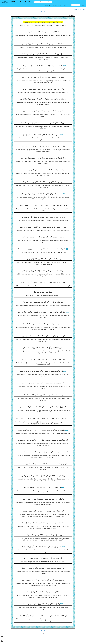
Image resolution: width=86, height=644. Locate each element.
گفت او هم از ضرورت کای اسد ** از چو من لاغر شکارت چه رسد (43, 359)
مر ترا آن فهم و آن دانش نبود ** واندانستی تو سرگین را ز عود (41, 194)
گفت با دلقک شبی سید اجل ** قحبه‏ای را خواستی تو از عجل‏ (43, 44)
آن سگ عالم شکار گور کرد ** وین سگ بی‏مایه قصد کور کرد (43, 395)
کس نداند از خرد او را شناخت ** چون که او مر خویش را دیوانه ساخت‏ (41, 249)
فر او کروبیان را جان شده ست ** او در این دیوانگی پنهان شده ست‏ (43, 158)
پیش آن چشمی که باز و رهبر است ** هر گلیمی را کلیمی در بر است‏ (43, 227)
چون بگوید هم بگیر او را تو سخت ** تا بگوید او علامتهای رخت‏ (43, 580)
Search (50, 2)
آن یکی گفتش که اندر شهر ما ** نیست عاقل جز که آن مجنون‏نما (43, 123)
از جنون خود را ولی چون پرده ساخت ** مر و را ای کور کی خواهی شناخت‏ (43, 206)
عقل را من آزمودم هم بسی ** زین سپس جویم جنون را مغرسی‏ (43, 89)
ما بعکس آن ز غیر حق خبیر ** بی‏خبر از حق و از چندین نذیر (43, 499)
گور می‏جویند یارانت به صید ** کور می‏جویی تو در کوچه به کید (43, 383)
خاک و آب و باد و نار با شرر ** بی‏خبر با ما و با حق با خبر (41, 488)
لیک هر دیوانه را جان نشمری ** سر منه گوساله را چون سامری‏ (43, 170)
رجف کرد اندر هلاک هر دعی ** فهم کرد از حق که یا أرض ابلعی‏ (43, 476)
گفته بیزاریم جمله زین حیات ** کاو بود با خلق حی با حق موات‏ (43, 523)
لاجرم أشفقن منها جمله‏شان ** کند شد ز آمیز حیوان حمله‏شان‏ (43, 511)
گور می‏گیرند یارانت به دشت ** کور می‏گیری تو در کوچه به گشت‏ (41, 371)
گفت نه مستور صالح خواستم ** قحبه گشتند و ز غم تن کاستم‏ (41, 66)
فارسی (84, 9)
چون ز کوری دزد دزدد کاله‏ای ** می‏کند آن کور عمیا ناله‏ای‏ (41, 547)
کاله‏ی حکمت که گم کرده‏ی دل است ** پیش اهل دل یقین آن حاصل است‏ (43, 616)
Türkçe (80, 9)
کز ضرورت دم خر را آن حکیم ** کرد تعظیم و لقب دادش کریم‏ (43, 348)
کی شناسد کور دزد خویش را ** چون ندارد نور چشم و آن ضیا (43, 568)
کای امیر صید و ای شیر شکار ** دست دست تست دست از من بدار (43, 336)
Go (79, 5)
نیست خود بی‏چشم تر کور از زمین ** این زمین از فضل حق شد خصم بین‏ (43, 452)
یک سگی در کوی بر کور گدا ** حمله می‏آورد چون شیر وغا (43, 302)
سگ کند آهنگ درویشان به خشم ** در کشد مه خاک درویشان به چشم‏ (41, 312)
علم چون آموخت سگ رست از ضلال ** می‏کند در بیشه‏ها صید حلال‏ (43, 407)
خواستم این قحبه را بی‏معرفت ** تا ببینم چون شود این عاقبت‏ (43, 77)
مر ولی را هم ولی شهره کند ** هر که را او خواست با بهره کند (43, 237)
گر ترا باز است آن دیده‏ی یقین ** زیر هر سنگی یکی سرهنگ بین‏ (43, 217)
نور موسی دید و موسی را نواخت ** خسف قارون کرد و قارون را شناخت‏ (43, 464)
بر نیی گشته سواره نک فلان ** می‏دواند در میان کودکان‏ (41, 135)
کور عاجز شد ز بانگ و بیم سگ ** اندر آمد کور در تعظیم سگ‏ (43, 324)
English (76, 9)
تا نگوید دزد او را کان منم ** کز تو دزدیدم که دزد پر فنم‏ (43, 558)
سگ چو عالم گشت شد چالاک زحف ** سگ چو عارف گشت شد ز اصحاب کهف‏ (43, 419)
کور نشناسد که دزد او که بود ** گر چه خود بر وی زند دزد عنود (43, 271)
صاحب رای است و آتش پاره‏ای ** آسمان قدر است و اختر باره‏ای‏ (43, 146)
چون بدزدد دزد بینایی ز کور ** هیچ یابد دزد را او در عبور (43, 259)
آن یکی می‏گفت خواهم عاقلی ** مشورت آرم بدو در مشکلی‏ (43, 111)
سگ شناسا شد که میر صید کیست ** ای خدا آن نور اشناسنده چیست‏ (41, 430)
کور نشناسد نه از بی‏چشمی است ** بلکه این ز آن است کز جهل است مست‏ (43, 440)
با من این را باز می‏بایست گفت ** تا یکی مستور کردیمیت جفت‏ (43, 54)
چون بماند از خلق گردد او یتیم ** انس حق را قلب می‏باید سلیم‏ (43, 535)
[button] (13, 2)
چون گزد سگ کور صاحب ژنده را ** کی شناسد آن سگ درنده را (43, 283)
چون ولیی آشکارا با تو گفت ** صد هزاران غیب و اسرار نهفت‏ (43, 182)
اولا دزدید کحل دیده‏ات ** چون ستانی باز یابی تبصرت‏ (41, 604)
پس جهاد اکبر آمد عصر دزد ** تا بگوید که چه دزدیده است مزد (43, 592)
